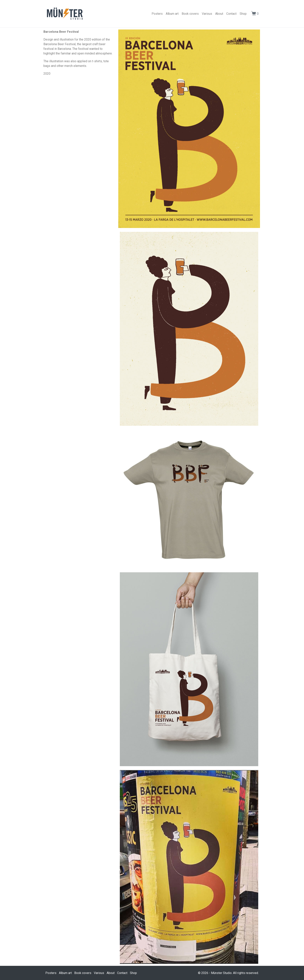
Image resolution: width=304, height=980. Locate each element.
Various (207, 14)
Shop (243, 14)
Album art (172, 14)
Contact (231, 14)
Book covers (190, 14)
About (219, 14)
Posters (157, 14)
